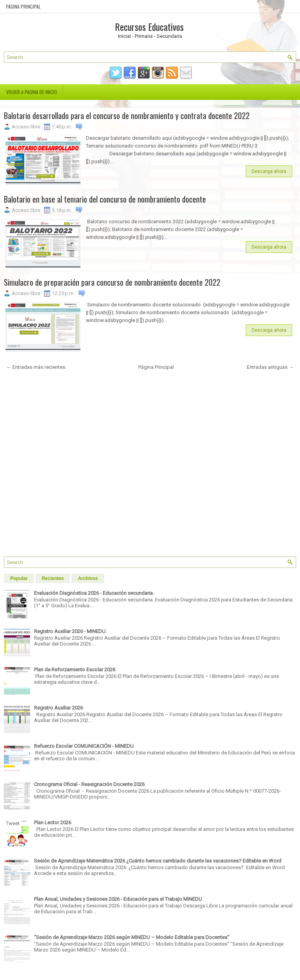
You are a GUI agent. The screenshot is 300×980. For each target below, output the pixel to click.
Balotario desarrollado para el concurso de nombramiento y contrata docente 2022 (127, 116)
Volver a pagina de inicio (32, 92)
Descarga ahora (269, 171)
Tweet (13, 823)
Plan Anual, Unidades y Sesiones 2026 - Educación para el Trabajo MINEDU (118, 899)
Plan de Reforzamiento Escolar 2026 (75, 670)
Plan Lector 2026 (53, 823)
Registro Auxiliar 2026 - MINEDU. (70, 631)
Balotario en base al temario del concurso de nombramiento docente (105, 199)
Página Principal (23, 6)
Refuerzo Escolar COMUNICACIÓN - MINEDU (84, 746)
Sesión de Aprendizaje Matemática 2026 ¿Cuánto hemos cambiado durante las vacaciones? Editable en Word (158, 861)
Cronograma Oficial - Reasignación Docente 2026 (89, 784)
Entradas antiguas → (270, 367)
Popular (19, 578)
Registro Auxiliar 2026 (58, 708)
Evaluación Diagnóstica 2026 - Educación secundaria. (94, 593)
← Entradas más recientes (36, 367)
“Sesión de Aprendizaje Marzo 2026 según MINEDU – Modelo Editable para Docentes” (132, 937)
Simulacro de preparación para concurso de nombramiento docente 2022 (112, 282)
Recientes (53, 578)
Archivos (88, 578)
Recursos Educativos (149, 27)
